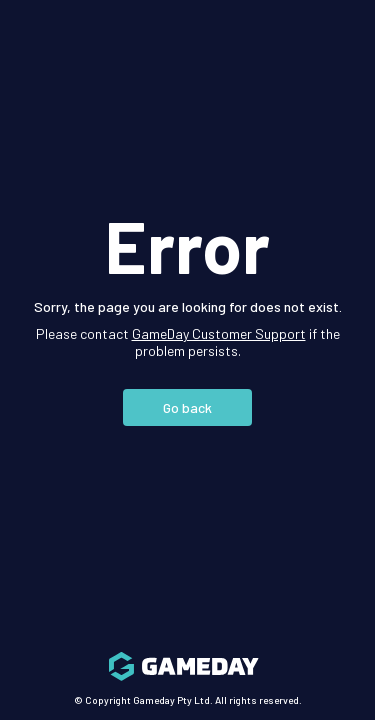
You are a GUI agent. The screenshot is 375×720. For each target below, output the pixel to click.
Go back (187, 407)
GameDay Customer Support (219, 333)
